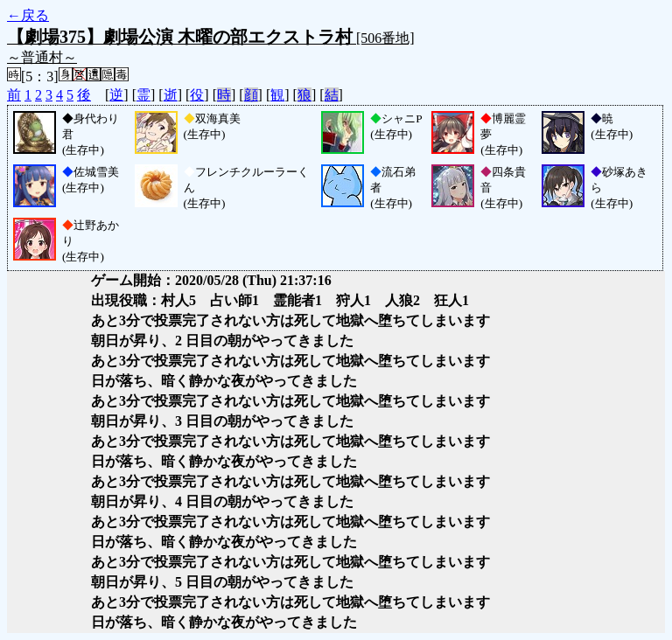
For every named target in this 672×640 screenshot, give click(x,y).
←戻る (28, 15)
